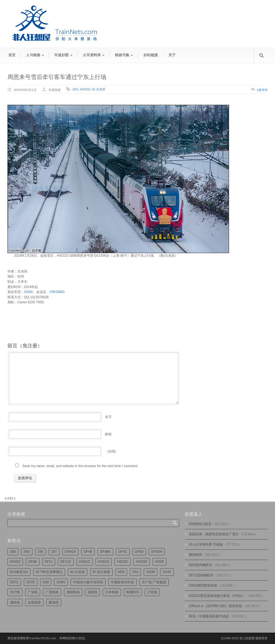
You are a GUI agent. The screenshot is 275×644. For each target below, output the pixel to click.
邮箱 (108, 434)
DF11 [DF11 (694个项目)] (49, 562)
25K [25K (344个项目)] (41, 552)
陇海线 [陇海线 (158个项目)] (54, 602)
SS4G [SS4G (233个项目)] (167, 572)
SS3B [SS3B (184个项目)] (151, 572)
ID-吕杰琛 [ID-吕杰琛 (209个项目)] (78, 572)
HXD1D (85, 89)
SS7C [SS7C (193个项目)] (14, 582)
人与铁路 (35, 55)
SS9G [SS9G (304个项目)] (61, 582)
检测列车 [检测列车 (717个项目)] (133, 592)
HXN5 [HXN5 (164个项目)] (160, 562)
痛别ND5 (196, 555)
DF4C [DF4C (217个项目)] (123, 552)
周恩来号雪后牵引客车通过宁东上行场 (57, 77)
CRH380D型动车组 (203, 586)
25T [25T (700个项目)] (54, 552)
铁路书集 (124, 55)
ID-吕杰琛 (99, 89)
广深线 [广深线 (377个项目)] (33, 592)
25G (75, 89)
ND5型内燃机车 (201, 565)
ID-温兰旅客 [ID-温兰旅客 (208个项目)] (101, 572)
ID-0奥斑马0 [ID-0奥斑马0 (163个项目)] (19, 572)
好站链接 (151, 55)
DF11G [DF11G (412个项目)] (66, 562)
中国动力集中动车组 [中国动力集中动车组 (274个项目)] (88, 582)
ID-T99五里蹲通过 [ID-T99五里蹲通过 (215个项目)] (49, 572)
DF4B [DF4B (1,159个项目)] (88, 552)
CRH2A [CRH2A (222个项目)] (70, 552)
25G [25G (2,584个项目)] (27, 552)
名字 (108, 417)
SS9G (29, 292)
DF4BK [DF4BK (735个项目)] (105, 552)
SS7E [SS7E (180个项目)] (31, 582)
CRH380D (57, 292)
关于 (172, 55)
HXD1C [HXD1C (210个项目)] (85, 562)
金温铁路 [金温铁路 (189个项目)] (34, 602)
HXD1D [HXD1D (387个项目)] (104, 562)
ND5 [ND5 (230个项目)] (121, 572)
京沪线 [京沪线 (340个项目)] (15, 592)
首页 (12, 55)
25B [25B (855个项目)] (13, 552)
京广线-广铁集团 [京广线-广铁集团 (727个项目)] (154, 582)
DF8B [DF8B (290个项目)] (33, 562)
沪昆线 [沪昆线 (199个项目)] (152, 592)
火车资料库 (94, 55)
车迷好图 (63, 55)
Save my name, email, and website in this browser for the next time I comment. (80, 466)
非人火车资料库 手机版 (206, 544)
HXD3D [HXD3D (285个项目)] (142, 562)
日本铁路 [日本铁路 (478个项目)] (112, 592)
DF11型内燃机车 (201, 575)
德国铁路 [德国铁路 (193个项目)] (73, 592)
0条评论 (262, 90)
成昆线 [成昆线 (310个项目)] (92, 592)
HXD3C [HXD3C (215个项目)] (123, 562)
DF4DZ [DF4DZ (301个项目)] (15, 562)
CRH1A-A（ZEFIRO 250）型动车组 (215, 606)
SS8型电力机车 (200, 524)
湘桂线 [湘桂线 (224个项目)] (15, 602)
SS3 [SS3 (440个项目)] (136, 572)
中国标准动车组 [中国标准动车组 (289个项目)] (122, 582)
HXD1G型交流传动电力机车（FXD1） (217, 596)
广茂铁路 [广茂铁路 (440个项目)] (52, 592)
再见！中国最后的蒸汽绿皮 (209, 616)
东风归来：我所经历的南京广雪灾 (214, 534)
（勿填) (110, 451)
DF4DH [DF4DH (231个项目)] (157, 552)
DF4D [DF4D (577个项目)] (139, 552)
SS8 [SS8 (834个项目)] (46, 582)
